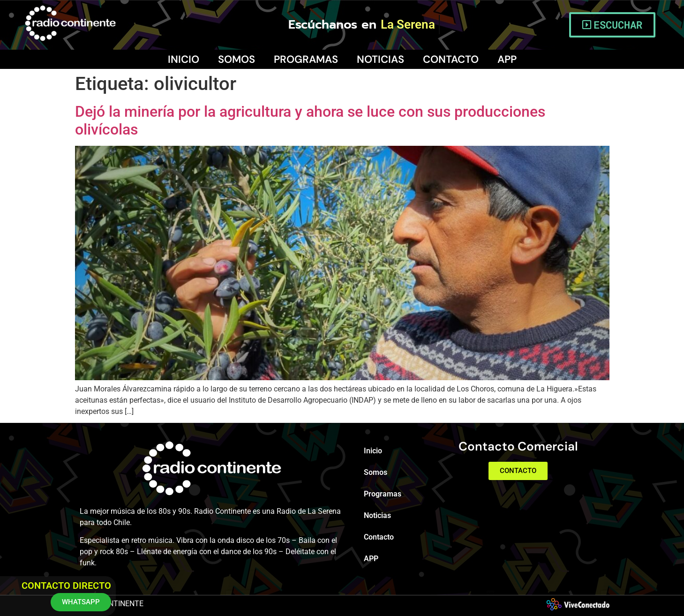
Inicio (184, 59)
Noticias (380, 59)
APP (507, 59)
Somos (237, 59)
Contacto (451, 59)
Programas (306, 59)
